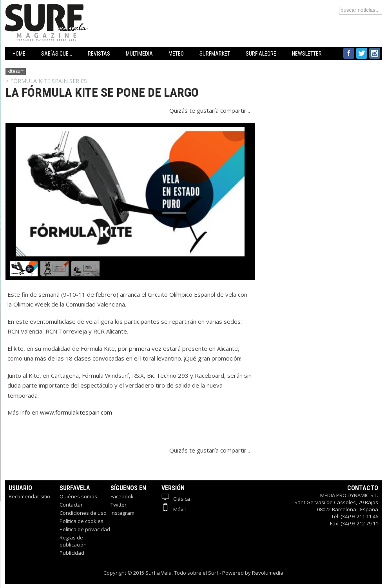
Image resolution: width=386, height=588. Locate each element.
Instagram (122, 513)
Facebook (122, 496)
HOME (19, 54)
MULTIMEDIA (139, 54)
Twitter (119, 505)
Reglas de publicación (73, 541)
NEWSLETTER (307, 54)
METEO (176, 54)
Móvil (174, 509)
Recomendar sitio (29, 496)
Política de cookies (82, 521)
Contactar (71, 505)
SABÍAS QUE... (57, 54)
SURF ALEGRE (261, 54)
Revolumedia (268, 573)
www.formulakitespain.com (76, 412)
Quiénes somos (78, 496)
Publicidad (72, 553)
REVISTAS (99, 54)
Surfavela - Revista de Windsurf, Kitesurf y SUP (84, 11)
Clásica (176, 499)
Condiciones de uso (83, 513)
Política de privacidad (85, 529)
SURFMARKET (215, 54)
